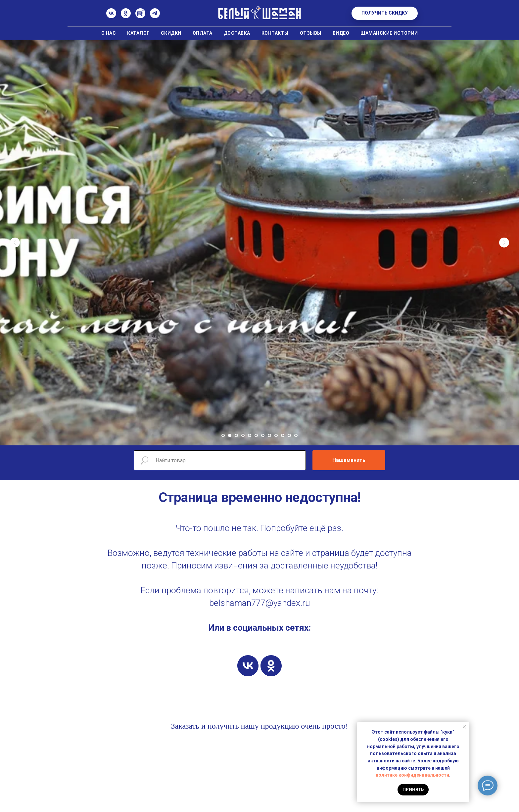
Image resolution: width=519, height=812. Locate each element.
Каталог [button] (138, 33)
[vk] (248, 666)
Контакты (275, 33)
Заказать (185, 726)
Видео (341, 33)
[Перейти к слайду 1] (223, 435)
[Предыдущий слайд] (15, 243)
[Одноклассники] (126, 16)
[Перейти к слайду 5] (250, 435)
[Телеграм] (155, 16)
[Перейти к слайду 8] (269, 435)
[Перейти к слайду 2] (230, 435)
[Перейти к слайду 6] (256, 435)
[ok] (271, 666)
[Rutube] (140, 16)
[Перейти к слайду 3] (236, 435)
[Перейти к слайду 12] (296, 435)
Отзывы (311, 33)
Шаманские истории (389, 33)
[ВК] (111, 16)
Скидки (171, 33)
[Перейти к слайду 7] (263, 435)
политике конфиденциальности (412, 775)
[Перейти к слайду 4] (243, 435)
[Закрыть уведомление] (464, 727)
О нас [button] (109, 33)
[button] (385, 13)
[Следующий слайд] (504, 243)
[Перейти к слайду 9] (276, 435)
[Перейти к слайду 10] (283, 435)
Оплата (203, 33)
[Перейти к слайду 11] (289, 435)
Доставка (237, 33)
